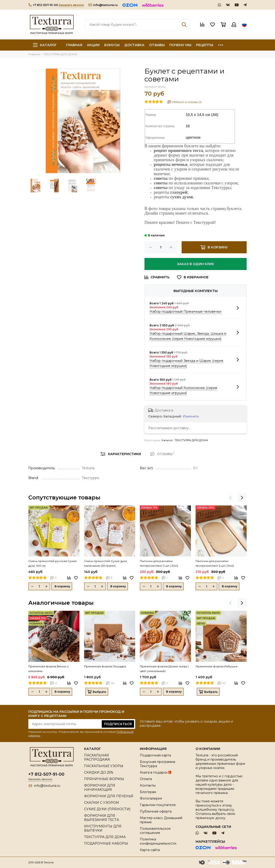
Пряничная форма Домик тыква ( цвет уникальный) (164, 669)
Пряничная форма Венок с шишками (49, 669)
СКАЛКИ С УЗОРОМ (101, 803)
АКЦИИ (93, 45)
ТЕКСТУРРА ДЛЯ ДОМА (191, 440)
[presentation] (230, 498)
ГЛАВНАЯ (74, 45)
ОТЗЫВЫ (157, 45)
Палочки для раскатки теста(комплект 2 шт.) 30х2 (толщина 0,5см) (215, 564)
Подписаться (118, 724)
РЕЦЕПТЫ (205, 45)
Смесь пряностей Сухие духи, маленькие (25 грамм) (106, 563)
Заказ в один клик (196, 264)
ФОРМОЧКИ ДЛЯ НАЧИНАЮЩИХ (100, 788)
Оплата (146, 779)
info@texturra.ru (103, 5)
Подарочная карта (155, 755)
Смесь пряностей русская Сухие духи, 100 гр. (52, 563)
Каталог (45, 45)
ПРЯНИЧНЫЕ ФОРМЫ (104, 779)
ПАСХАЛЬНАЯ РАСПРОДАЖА (97, 757)
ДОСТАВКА (134, 45)
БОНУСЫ (112, 45)
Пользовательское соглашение (155, 831)
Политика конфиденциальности (158, 841)
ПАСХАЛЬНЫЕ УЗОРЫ (104, 766)
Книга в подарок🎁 (156, 772)
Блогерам (148, 792)
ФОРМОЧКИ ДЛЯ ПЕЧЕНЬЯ (109, 796)
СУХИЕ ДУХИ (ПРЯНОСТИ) (107, 809)
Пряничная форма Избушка (216, 666)
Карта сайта (150, 850)
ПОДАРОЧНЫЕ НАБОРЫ (106, 843)
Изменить (191, 416)
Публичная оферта (156, 811)
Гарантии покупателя (158, 805)
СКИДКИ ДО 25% (99, 772)
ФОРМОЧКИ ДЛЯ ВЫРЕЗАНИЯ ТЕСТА (101, 818)
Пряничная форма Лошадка (105, 666)
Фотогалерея (151, 798)
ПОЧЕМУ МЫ (180, 45)
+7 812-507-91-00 (43, 5)
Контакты (148, 785)
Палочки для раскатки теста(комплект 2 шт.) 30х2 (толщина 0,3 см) (159, 564)
